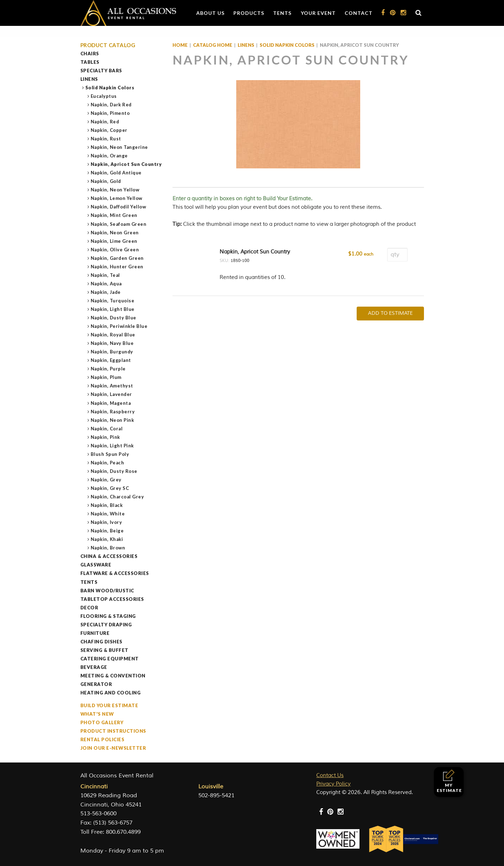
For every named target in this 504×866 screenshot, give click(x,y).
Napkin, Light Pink (112, 446)
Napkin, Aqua (106, 284)
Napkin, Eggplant (111, 360)
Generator (96, 684)
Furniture (95, 633)
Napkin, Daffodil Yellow (119, 207)
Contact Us (330, 775)
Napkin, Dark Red (111, 105)
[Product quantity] (397, 255)
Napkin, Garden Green (117, 258)
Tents (282, 13)
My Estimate (449, 781)
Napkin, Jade (106, 292)
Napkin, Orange (109, 156)
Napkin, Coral (107, 429)
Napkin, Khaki (107, 539)
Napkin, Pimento (111, 113)
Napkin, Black (107, 505)
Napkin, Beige (107, 531)
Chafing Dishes (101, 642)
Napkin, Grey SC (110, 488)
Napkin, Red (105, 122)
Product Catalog (108, 45)
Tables (90, 62)
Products (249, 13)
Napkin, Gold (106, 181)
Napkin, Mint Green (114, 215)
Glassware (96, 565)
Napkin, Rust (106, 139)
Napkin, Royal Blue (113, 335)
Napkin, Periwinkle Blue (119, 326)
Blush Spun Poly (110, 454)
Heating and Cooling (111, 693)
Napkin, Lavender (112, 394)
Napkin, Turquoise (113, 301)
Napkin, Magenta (111, 403)
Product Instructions (113, 731)
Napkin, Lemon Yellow (117, 198)
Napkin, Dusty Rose (114, 471)
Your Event (318, 13)
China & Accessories (109, 556)
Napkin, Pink (106, 437)
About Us (210, 13)
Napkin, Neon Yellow (115, 190)
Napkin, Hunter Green (117, 267)
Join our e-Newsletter (113, 748)
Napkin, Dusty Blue (114, 318)
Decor (89, 608)
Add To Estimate (390, 313)
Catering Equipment (110, 659)
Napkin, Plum (106, 377)
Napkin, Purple (108, 369)
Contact (359, 13)
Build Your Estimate (109, 705)
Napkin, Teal (106, 275)
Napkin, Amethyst (112, 386)
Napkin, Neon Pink (113, 420)
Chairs (90, 54)
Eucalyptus (104, 96)
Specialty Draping (106, 625)
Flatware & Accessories (115, 573)
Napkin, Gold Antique (116, 173)
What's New (97, 714)
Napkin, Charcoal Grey (118, 497)
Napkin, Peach (108, 463)
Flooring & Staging (108, 616)
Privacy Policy (333, 784)
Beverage (94, 667)
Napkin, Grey (106, 480)
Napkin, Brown (108, 548)
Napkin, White (108, 514)
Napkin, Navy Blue (112, 343)
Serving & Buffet (104, 650)
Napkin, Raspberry (113, 412)
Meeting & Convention (113, 676)
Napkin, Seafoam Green (119, 224)
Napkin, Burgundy (112, 352)
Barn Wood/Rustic (107, 591)
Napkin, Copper (109, 130)
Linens (89, 79)
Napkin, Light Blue (113, 309)
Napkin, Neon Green (115, 233)
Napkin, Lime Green (114, 241)
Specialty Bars (101, 71)
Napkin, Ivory (107, 522)
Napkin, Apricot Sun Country (126, 164)
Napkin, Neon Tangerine (120, 147)
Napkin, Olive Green (115, 250)
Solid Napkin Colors (110, 88)
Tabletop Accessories (112, 599)
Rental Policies (103, 739)
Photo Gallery (102, 722)
